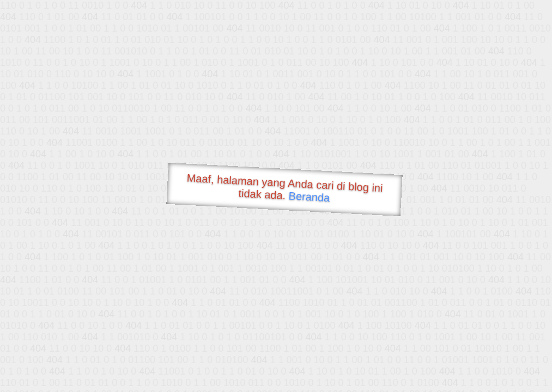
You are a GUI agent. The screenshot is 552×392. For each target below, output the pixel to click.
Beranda (309, 197)
